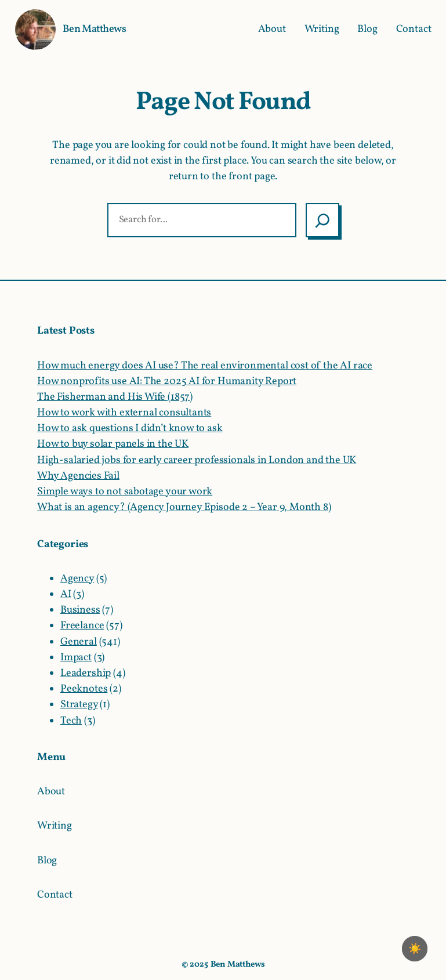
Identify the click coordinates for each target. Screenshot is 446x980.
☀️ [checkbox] (415, 949)
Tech (71, 721)
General (79, 642)
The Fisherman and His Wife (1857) (115, 397)
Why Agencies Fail (78, 476)
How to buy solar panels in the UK (113, 444)
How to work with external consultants (124, 413)
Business (80, 610)
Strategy (79, 705)
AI (66, 594)
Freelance (82, 626)
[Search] (322, 220)
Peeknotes (84, 689)
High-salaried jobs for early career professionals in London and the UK (197, 460)
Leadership (86, 673)
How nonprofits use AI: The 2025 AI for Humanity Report (167, 381)
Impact (76, 658)
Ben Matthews (94, 29)
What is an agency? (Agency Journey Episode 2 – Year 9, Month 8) (184, 507)
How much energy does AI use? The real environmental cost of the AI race (205, 366)
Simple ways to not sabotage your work (125, 492)
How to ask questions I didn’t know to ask (130, 428)
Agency (77, 579)
